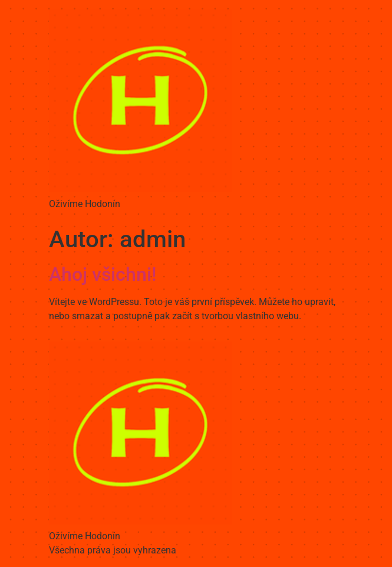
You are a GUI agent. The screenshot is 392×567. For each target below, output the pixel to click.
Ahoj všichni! (103, 274)
